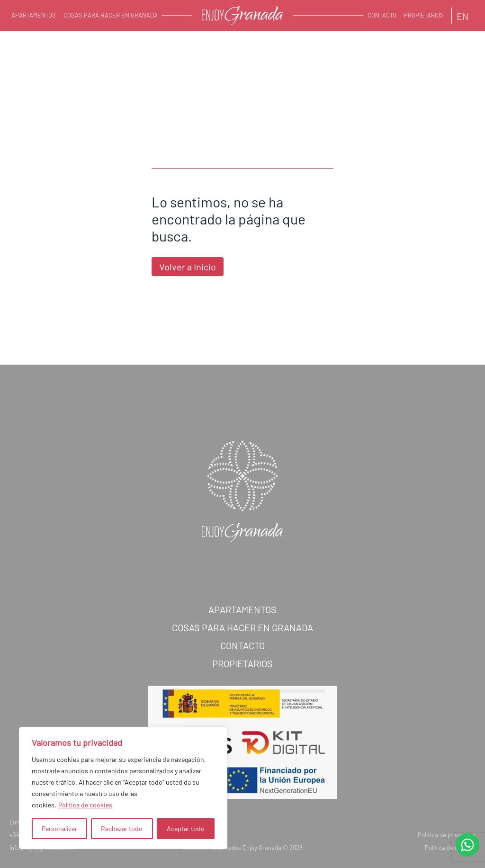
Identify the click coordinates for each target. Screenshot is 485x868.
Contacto (382, 15)
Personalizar (59, 828)
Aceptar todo (186, 828)
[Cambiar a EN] (463, 16)
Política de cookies (85, 805)
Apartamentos (34, 15)
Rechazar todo (122, 828)
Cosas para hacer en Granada (111, 15)
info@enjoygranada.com (42, 852)
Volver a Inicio (188, 267)
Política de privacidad (447, 840)
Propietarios (424, 15)
